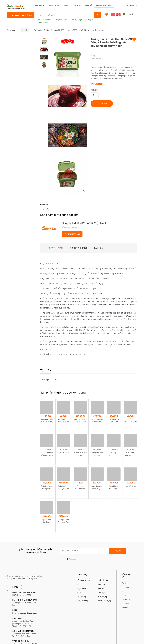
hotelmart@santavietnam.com (25, 584)
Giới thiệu (54, 5)
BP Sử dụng (102, 568)
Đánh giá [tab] (98, 248)
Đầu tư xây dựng (104, 572)
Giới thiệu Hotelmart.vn (127, 558)
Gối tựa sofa (43, 23)
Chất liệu (101, 563)
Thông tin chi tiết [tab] (78, 248)
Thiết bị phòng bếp (46, 20)
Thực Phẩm (82, 559)
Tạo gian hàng (104, 6)
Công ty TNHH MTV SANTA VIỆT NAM (84, 223)
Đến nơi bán (102, 104)
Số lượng (95, 90)
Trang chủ (40, 5)
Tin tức (66, 5)
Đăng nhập (133, 6)
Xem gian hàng (72, 234)
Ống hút (59, 20)
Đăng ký (117, 522)
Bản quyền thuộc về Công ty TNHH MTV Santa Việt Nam (33, 640)
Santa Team (133, 640)
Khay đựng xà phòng (77, 20)
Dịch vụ (77, 5)
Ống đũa (91, 20)
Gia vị (25, 30)
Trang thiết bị (82, 572)
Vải (65, 20)
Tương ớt (46, 380)
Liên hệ (88, 5)
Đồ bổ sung (81, 568)
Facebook (72, 530)
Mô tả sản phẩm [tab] (55, 248)
